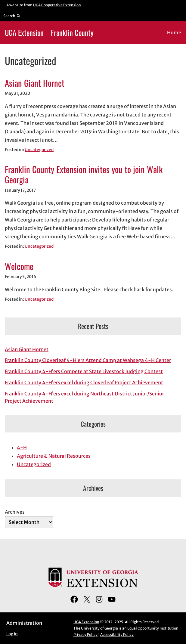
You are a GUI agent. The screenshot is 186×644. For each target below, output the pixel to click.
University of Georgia (99, 628)
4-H (22, 447)
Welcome (19, 266)
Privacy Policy (85, 635)
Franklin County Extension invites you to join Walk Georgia (84, 174)
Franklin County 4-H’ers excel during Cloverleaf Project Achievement (84, 382)
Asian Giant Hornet (35, 83)
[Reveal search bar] (12, 16)
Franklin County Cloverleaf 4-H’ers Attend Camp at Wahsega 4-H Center (88, 360)
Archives (15, 512)
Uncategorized (39, 150)
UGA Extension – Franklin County (49, 33)
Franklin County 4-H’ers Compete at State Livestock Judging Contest (84, 371)
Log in (12, 634)
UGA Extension (86, 622)
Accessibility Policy (117, 635)
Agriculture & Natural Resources (54, 456)
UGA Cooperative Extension (57, 5)
